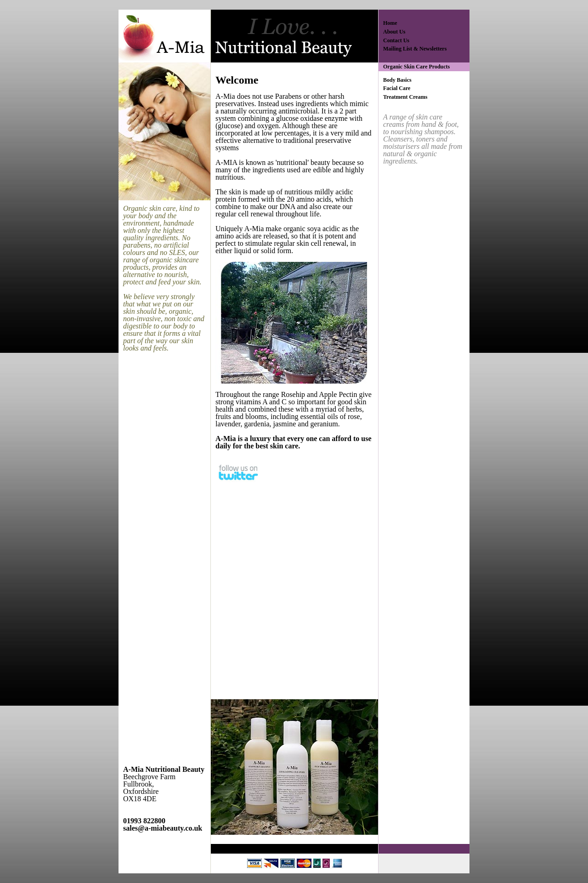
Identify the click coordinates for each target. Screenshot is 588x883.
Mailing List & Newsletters (415, 49)
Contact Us (396, 40)
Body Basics (397, 80)
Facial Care (397, 88)
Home (390, 23)
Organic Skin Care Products (416, 67)
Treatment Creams (405, 97)
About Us (394, 32)
